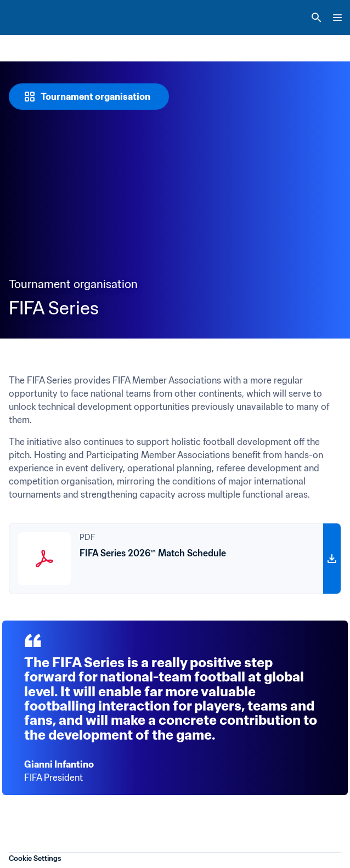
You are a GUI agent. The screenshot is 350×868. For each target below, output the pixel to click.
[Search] (317, 18)
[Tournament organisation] (89, 97)
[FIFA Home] (29, 18)
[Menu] (337, 18)
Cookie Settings (35, 858)
